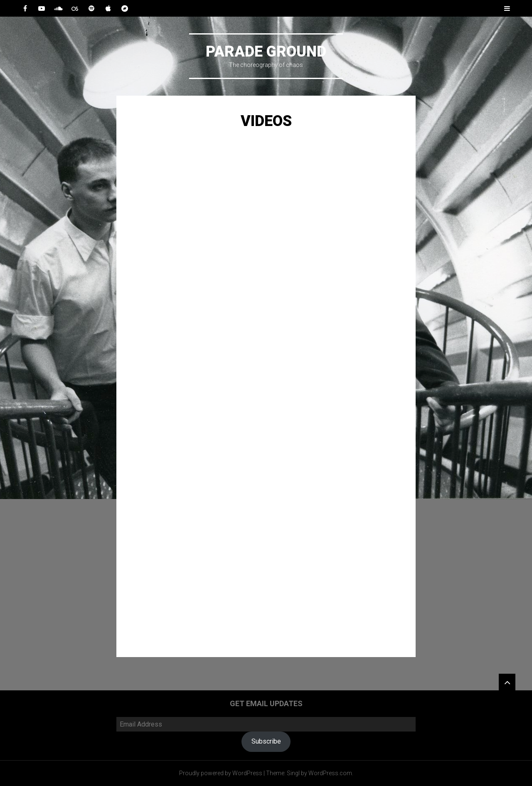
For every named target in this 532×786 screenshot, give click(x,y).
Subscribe (266, 741)
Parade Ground (266, 52)
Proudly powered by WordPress (221, 773)
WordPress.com (330, 773)
